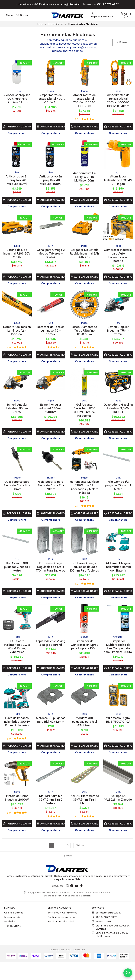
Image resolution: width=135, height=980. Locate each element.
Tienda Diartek (13, 943)
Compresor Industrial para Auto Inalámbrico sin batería (118, 257)
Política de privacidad (61, 939)
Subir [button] (67, 874)
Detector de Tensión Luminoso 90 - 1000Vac (51, 333)
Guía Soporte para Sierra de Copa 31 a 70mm (51, 489)
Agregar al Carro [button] (17, 128)
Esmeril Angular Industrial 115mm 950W (17, 411)
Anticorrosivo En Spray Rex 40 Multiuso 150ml (17, 181)
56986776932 (102, 939)
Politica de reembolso (61, 935)
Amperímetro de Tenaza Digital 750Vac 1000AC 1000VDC (84, 101)
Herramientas (55, 24)
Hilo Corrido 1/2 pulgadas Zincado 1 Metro (118, 489)
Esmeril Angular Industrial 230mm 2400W (51, 411)
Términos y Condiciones (62, 930)
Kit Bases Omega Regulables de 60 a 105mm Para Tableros (84, 573)
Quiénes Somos (14, 930)
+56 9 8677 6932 (104, 935)
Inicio (40, 24)
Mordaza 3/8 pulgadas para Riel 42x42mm (84, 735)
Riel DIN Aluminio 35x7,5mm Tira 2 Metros (51, 813)
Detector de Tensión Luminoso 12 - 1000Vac (17, 333)
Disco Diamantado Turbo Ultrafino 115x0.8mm (84, 333)
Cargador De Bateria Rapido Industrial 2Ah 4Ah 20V (84, 257)
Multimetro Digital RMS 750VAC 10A (118, 733)
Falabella (10, 939)
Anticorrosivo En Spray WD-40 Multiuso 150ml (84, 178)
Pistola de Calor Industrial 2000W (17, 811)
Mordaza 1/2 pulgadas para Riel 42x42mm (51, 735)
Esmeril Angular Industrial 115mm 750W (118, 333)
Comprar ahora (17, 134)
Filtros (121, 42)
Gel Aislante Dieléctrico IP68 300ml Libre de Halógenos (84, 413)
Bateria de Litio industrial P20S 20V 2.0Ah (17, 255)
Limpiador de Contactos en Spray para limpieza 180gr (84, 653)
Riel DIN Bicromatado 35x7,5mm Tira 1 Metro (84, 815)
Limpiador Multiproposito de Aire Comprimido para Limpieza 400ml (118, 657)
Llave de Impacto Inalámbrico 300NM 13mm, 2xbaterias (17, 735)
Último (80, 863)
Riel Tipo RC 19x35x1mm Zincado (118, 811)
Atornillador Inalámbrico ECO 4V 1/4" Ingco (118, 181)
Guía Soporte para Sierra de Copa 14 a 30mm (17, 489)
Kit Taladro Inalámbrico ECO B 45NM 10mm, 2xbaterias (17, 655)
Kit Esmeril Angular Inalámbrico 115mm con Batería (118, 571)
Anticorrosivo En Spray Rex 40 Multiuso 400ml (51, 181)
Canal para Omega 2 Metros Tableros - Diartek (51, 255)
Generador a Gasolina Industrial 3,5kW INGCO (118, 411)
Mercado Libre (13, 935)
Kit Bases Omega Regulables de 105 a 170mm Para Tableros (51, 573)
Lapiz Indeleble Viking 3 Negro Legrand (51, 653)
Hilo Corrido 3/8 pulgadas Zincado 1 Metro (17, 571)
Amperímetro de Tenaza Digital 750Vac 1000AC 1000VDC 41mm (118, 101)
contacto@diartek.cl (106, 930)
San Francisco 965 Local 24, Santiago (111, 945)
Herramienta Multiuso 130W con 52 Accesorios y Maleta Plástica (84, 491)
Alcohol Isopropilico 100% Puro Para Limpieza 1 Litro (17, 99)
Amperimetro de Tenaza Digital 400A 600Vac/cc (51, 99)
